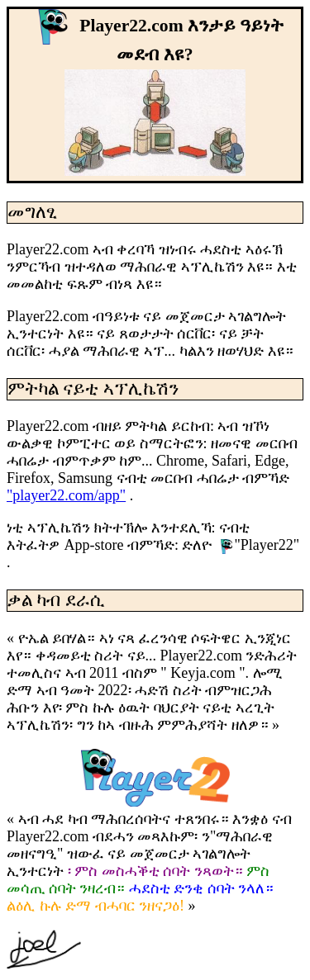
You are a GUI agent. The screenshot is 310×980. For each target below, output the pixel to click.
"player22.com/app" (66, 495)
